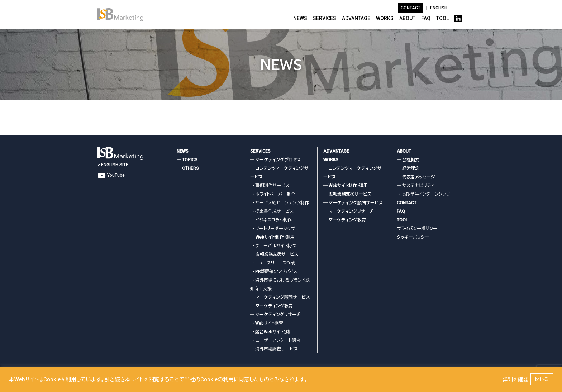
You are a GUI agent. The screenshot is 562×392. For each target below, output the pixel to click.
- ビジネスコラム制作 (271, 220)
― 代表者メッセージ (416, 177)
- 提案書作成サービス (272, 211)
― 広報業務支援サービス (274, 254)
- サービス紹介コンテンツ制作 (280, 203)
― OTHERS (188, 168)
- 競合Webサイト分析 (271, 332)
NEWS (300, 18)
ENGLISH (439, 8)
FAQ (426, 18)
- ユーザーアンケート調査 (275, 340)
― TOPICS (187, 160)
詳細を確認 (515, 379)
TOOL (442, 18)
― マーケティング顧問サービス (280, 297)
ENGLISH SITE (115, 165)
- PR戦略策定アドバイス (274, 272)
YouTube (111, 175)
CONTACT (407, 203)
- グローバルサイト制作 (273, 246)
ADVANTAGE (356, 18)
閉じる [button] (542, 379)
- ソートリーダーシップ (273, 229)
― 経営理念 (408, 168)
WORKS (385, 18)
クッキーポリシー (413, 237)
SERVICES (325, 18)
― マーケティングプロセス (275, 160)
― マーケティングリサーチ (275, 315)
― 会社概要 (408, 160)
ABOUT (407, 18)
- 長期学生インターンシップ (423, 194)
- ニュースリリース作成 (273, 263)
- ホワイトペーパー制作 (273, 194)
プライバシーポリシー (417, 229)
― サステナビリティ (416, 186)
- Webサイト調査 (267, 323)
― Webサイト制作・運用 (272, 237)
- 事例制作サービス (270, 186)
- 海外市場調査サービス (274, 349)
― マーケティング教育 (272, 306)
